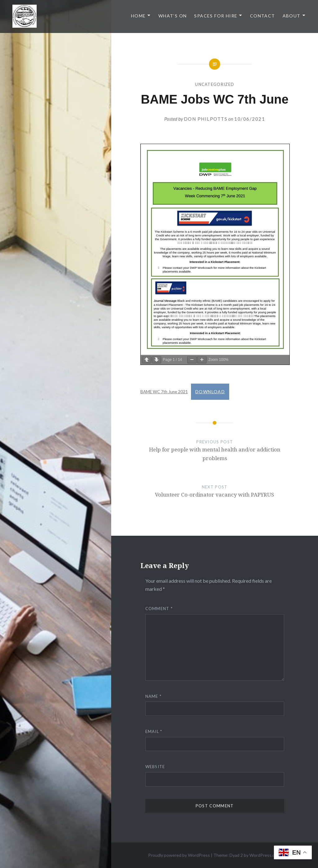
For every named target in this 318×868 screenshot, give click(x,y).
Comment (159, 609)
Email (154, 731)
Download (210, 392)
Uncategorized (215, 84)
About (292, 16)
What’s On (173, 16)
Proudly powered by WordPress (179, 855)
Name (154, 696)
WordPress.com (265, 855)
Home (139, 16)
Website (155, 767)
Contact (263, 16)
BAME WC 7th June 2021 (164, 392)
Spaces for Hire (216, 16)
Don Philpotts (206, 119)
